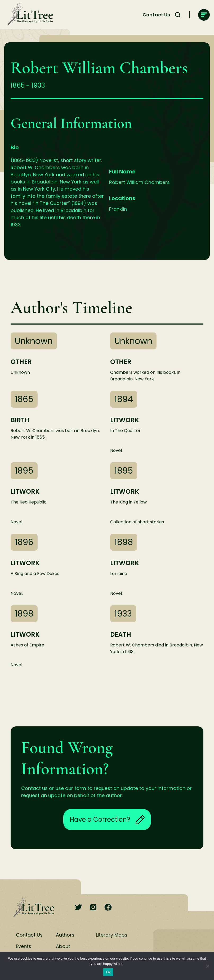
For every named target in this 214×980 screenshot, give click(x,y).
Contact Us (156, 15)
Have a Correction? (107, 820)
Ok (108, 972)
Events (24, 946)
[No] (207, 966)
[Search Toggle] (178, 15)
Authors (65, 935)
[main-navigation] (204, 15)
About (63, 946)
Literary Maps (112, 935)
